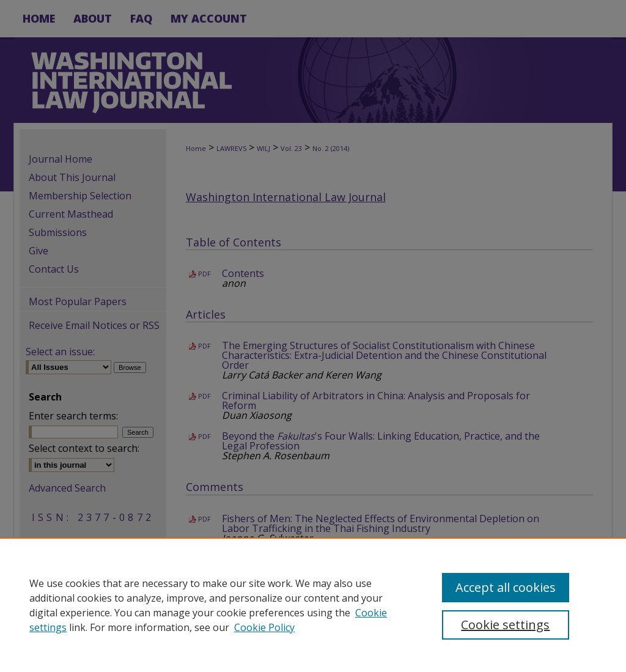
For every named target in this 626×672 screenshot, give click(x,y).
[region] (313, 605)
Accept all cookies (506, 587)
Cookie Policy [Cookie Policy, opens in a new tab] (264, 627)
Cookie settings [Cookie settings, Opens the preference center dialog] (505, 625)
